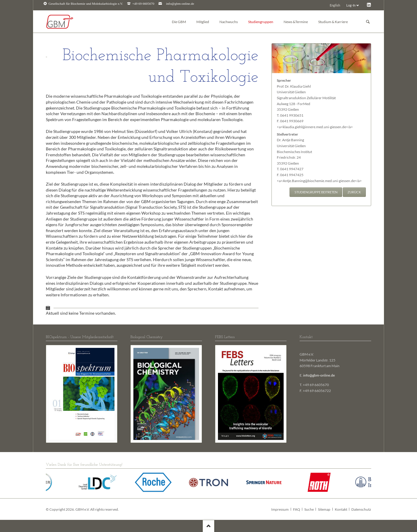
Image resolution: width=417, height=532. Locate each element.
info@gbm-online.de (180, 4)
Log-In (351, 5)
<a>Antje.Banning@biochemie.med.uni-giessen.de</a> (319, 181)
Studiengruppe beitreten (316, 192)
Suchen (368, 22)
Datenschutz (361, 509)
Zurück (354, 192)
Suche (309, 509)
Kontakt (341, 509)
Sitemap (324, 509)
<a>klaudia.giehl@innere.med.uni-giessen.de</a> (315, 127)
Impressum (280, 509)
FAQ (297, 509)
